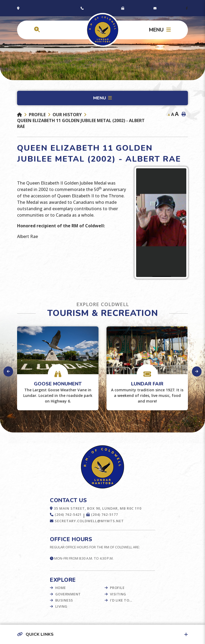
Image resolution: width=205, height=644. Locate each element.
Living (61, 606)
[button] (102, 634)
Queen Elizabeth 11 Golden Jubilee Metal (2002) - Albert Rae (81, 123)
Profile (37, 115)
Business (64, 600)
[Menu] (160, 30)
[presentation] (8, 372)
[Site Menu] (102, 98)
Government (68, 594)
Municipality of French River (103, 30)
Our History (67, 115)
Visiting (118, 594)
